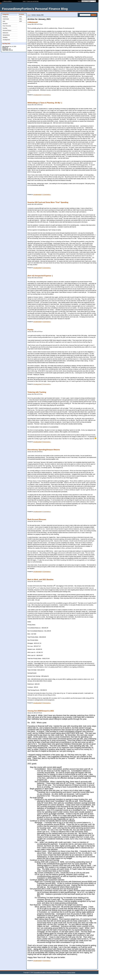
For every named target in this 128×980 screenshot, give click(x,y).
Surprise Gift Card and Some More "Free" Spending (48, 202)
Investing (5, 28)
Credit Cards (6, 19)
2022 (20, 17)
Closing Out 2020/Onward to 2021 (41, 711)
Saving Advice (71, 972)
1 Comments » (47, 268)
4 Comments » (47, 961)
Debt (4, 21)
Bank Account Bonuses (37, 519)
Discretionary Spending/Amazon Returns (44, 450)
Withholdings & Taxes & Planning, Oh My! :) (45, 103)
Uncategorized (6, 40)
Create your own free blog (33, 1)
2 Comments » (47, 95)
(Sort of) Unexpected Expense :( (40, 276)
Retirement (5, 33)
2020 (20, 21)
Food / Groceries (7, 26)
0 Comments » (47, 442)
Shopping (5, 37)
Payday (30, 330)
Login (24, 1)
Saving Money (6, 35)
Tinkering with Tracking (37, 392)
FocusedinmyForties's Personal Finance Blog (46, 972)
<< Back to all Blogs (7, 1)
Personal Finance (7, 30)
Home (29, 15)
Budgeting (5, 17)
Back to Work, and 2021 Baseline (40, 580)
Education (5, 24)
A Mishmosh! (33, 22)
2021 (20, 19)
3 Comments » (47, 384)
